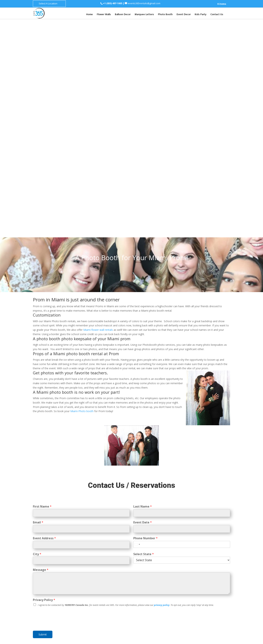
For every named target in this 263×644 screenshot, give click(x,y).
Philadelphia (213, 587)
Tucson (141, 510)
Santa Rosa (144, 543)
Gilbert (154, 515)
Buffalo (219, 537)
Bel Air (209, 553)
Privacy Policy (44, 382)
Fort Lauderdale (161, 559)
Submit (43, 416)
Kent (216, 499)
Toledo (154, 599)
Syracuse (219, 542)
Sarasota (169, 568)
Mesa (150, 510)
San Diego (151, 548)
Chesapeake (196, 622)
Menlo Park (163, 530)
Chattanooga (209, 564)
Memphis (221, 560)
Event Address (44, 320)
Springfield (208, 526)
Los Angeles (157, 526)
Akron (163, 599)
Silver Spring (196, 553)
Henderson (220, 575)
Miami (157, 563)
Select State (144, 336)
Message (41, 352)
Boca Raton (154, 555)
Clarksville (195, 568)
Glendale (142, 515)
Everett (193, 504)
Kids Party (201, 15)
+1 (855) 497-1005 (113, 3)
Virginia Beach (207, 618)
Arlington (202, 607)
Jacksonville (144, 563)
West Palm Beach (164, 576)
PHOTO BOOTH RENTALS (132, 442)
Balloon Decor (123, 15)
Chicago (203, 522)
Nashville (208, 560)
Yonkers (207, 542)
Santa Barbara (167, 548)
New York (207, 537)
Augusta (142, 588)
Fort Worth (217, 602)
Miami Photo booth (82, 193)
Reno (192, 580)
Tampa (160, 572)
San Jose (166, 539)
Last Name (143, 288)
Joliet (219, 526)
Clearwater (144, 559)
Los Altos (143, 526)
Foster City (168, 522)
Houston (194, 602)
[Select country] (137, 326)
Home (89, 15)
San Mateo (158, 543)
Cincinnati (143, 599)
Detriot (205, 511)
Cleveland (163, 594)
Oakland (142, 535)
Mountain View (146, 530)
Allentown (209, 591)
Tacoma (220, 495)
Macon (152, 588)
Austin (205, 602)
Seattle (209, 495)
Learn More (131, 464)
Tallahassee (144, 576)
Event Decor (184, 15)
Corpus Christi (217, 607)
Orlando (142, 568)
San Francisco (151, 539)
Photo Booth (165, 15)
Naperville (195, 530)
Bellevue (206, 499)
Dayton (141, 603)
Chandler (160, 510)
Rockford (194, 526)
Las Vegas (206, 575)
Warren (193, 515)
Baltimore (207, 548)
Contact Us (217, 15)
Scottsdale (165, 506)
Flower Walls (104, 15)
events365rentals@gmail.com (62, 512)
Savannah (164, 583)
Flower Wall (94, 499)
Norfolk (221, 618)
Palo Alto (154, 535)
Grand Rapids (218, 511)
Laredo (201, 611)
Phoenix (152, 506)
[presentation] (61, 406)
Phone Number (145, 320)
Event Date (143, 304)
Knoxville (194, 564)
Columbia (220, 548)
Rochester (195, 542)
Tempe (163, 515)
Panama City (155, 568)
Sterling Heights (209, 515)
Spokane (194, 499)
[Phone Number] (182, 326)
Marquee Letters (144, 15)
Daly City (155, 522)
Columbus (150, 594)
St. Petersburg (146, 572)
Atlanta (152, 583)
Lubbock (212, 611)
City (37, 336)
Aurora (212, 522)
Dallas (201, 598)
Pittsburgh (195, 591)
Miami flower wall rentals (98, 112)
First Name (42, 288)
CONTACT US (94, 549)
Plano (192, 611)
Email (38, 304)
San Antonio (214, 598)
